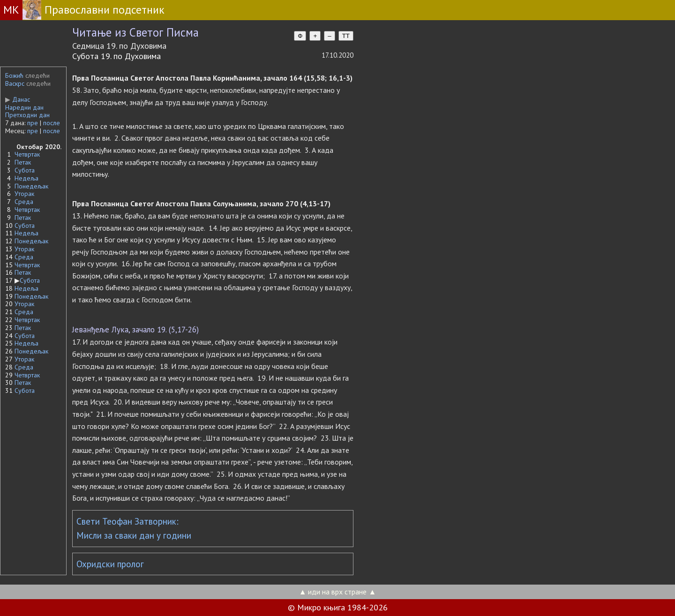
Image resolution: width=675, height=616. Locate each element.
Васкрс (15, 83)
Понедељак (31, 186)
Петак (23, 162)
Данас (18, 99)
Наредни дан (24, 107)
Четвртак (27, 154)
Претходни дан (27, 115)
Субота (25, 170)
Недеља (26, 178)
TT (346, 36)
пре (33, 123)
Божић (14, 75)
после (52, 123)
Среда (24, 202)
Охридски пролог (110, 564)
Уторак (24, 194)
